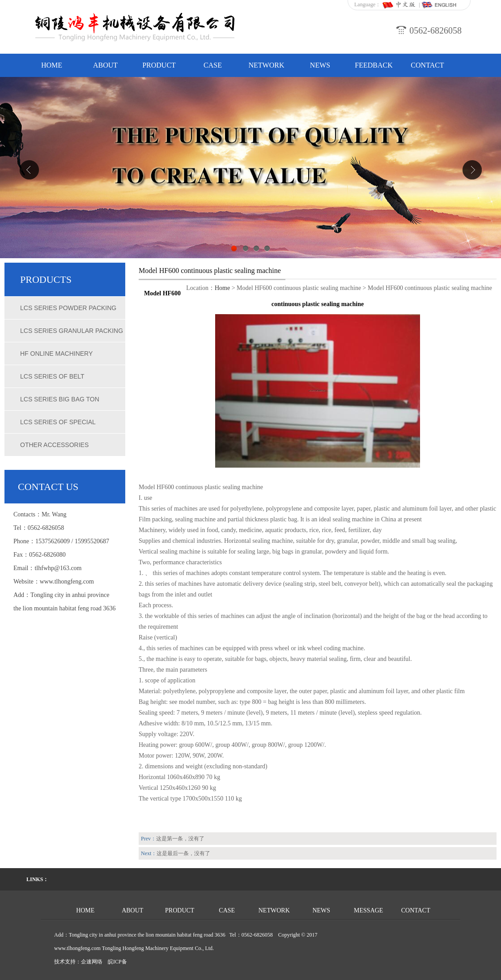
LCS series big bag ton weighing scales (60, 403)
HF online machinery (56, 354)
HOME (52, 65)
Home (222, 288)
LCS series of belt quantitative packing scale (68, 380)
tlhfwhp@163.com (58, 568)
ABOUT (105, 65)
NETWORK (267, 65)
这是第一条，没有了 (180, 839)
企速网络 (92, 962)
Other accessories (54, 445)
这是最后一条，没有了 (183, 853)
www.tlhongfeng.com (67, 582)
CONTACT (427, 65)
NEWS (320, 65)
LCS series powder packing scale (68, 312)
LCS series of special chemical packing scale (62, 426)
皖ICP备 (117, 962)
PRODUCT (159, 65)
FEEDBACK (374, 65)
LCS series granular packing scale (72, 335)
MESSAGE (368, 910)
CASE (213, 65)
